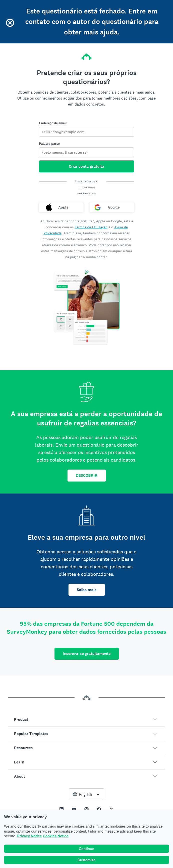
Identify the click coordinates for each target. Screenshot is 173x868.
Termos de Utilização (91, 227)
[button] (86, 720)
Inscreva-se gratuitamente (87, 654)
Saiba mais (87, 590)
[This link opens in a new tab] (61, 809)
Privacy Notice (29, 836)
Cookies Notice (56, 836)
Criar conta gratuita (86, 166)
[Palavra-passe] (86, 152)
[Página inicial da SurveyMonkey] (86, 55)
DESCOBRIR (87, 475)
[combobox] (86, 794)
